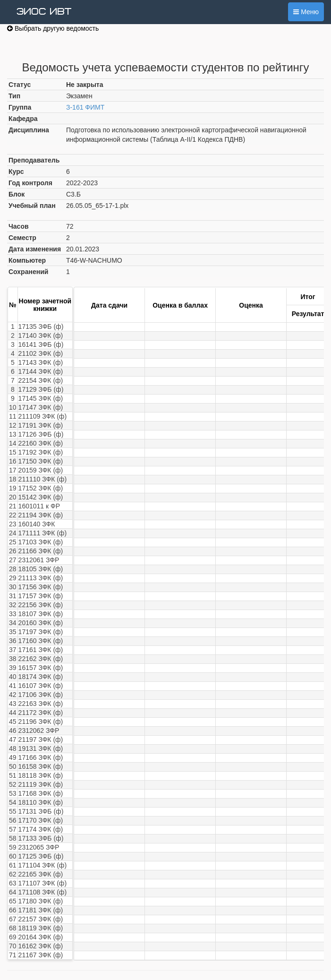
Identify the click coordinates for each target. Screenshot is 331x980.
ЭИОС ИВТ (44, 12)
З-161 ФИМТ (85, 107)
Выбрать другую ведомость (53, 28)
